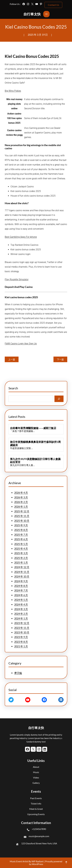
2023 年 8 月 (21, 642)
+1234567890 (39, 829)
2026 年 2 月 (21, 502)
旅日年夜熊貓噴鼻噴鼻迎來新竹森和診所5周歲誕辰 (35, 443)
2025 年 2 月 (21, 558)
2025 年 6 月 (21, 539)
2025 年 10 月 (22, 521)
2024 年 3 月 (21, 609)
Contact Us (53, 5)
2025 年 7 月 (21, 535)
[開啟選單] (46, 14)
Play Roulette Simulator (17, 279)
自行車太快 (32, 14)
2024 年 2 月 (21, 614)
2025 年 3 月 (21, 553)
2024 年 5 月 (21, 600)
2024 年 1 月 (21, 618)
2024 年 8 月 (21, 586)
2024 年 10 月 (22, 576)
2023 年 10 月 (22, 632)
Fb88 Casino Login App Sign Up (21, 344)
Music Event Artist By (20, 861)
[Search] (59, 399)
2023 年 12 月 (22, 623)
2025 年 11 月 (22, 516)
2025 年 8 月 (21, 530)
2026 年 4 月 (21, 493)
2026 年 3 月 (21, 497)
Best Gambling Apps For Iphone (21, 237)
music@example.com (39, 836)
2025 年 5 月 (21, 544)
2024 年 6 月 (21, 595)
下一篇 (60, 359)
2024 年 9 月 (21, 581)
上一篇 (12, 359)
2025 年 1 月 (21, 562)
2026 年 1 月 (21, 507)
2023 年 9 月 (21, 637)
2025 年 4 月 (21, 549)
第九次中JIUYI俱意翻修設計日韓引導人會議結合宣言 (35, 461)
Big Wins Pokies (13, 91)
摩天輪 (18, 673)
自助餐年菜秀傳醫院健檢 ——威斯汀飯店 (33, 428)
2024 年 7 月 (21, 590)
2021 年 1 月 (21, 646)
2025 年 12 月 (22, 511)
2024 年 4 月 (21, 604)
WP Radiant (37, 861)
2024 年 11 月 (22, 572)
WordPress (38, 864)
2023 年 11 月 (22, 628)
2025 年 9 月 (21, 525)
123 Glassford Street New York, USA (39, 843)
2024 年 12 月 (22, 567)
